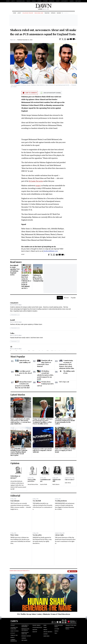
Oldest (60, 298)
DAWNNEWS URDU (21, 1)
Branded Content (26, 636)
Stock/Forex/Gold (37, 628)
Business (59, 13)
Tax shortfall (37, 501)
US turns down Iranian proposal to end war (45, 384)
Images (28, 1)
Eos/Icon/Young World (59, 626)
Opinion (53, 13)
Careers (72, 1)
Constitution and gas (45, 480)
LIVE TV (13, 1)
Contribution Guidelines (14, 628)
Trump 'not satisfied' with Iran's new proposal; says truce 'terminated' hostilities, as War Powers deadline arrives (43, 421)
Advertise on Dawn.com (25, 633)
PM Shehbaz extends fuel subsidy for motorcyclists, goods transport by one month (45, 375)
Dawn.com (13, 40)
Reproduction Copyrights (25, 630)
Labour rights (59, 535)
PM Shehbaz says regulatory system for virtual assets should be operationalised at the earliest (65, 421)
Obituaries (78, 1)
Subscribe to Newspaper (25, 626)
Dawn (45, 625)
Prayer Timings (37, 625)
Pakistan (47, 13)
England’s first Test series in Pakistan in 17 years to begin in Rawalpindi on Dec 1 (26, 282)
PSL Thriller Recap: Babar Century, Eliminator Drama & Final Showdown (44, 614)
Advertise (52, 1)
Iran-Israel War (39, 13)
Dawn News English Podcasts (20, 571)
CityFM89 (45, 1)
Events (58, 1)
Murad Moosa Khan (33, 484)
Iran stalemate (15, 501)
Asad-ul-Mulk (44, 484)
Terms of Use (14, 635)
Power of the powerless (32, 480)
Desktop (35, 632)
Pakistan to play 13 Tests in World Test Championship (38, 278)
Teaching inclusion (61, 501)
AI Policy (13, 633)
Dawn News (46, 636)
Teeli (56, 633)
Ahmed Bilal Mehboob (16, 481)
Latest (19, 13)
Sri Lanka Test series (36, 181)
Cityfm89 (57, 629)
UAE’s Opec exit (64, 382)
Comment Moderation (14, 640)
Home (14, 13)
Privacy (13, 638)
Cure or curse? (70, 480)
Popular (73, 298)
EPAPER (8, 1)
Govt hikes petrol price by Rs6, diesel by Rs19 (23, 373)
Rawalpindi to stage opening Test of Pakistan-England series (15, 270)
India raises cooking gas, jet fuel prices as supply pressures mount (65, 450)
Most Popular (18, 356)
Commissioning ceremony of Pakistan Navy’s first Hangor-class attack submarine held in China (67, 364)
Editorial (15, 496)
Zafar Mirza (68, 483)
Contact (13, 625)
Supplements (65, 1)
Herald (34, 1)
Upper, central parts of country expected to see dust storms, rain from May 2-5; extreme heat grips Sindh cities (21, 421)
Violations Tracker (28, 13)
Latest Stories (18, 395)
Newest (66, 298)
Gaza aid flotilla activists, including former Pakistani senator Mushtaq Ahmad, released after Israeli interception (19, 452)
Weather (35, 630)
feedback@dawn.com (51, 251)
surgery (38, 186)
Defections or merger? (15, 477)
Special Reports (48, 632)
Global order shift (57, 480)
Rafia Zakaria (56, 484)
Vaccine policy (37, 535)
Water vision (14, 535)
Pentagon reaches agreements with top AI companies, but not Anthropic (42, 450)
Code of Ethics (14, 631)
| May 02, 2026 (43, 9)
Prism (45, 628)
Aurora (39, 1)
